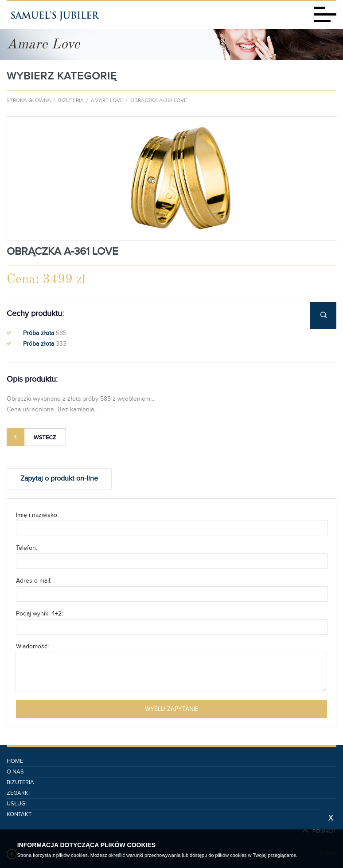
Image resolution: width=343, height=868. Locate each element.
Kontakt (19, 815)
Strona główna (29, 100)
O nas (15, 772)
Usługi (17, 804)
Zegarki (18, 793)
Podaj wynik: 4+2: (39, 614)
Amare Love (107, 100)
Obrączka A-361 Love (159, 100)
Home (15, 761)
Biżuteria (71, 100)
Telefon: (27, 548)
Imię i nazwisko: (37, 515)
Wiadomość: (32, 647)
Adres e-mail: (34, 581)
